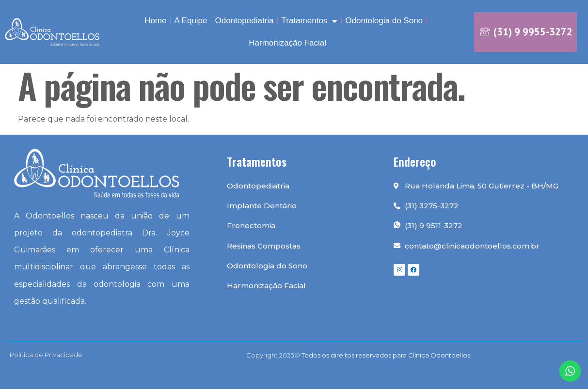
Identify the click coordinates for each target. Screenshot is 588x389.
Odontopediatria (245, 21)
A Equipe (191, 21)
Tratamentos (310, 21)
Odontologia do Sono (384, 21)
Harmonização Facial (287, 43)
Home (155, 21)
